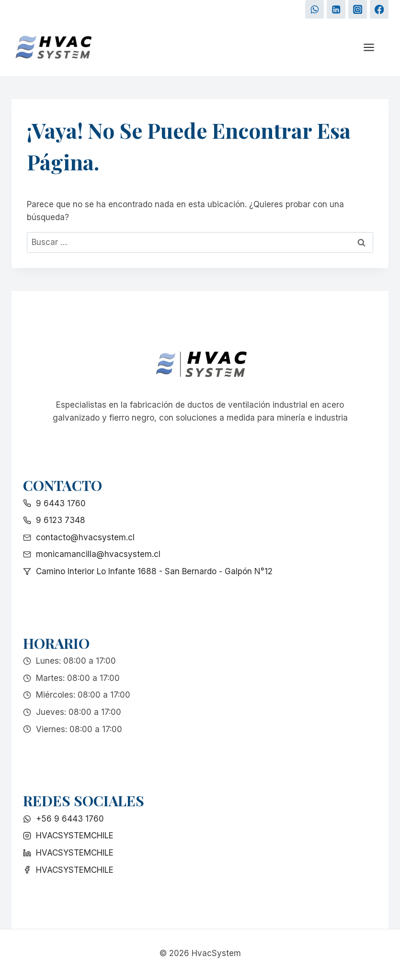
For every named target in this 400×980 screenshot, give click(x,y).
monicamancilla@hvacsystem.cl (98, 554)
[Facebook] (379, 9)
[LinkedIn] (336, 9)
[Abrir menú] (374, 48)
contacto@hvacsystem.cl (85, 537)
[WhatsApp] (314, 9)
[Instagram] (358, 9)
